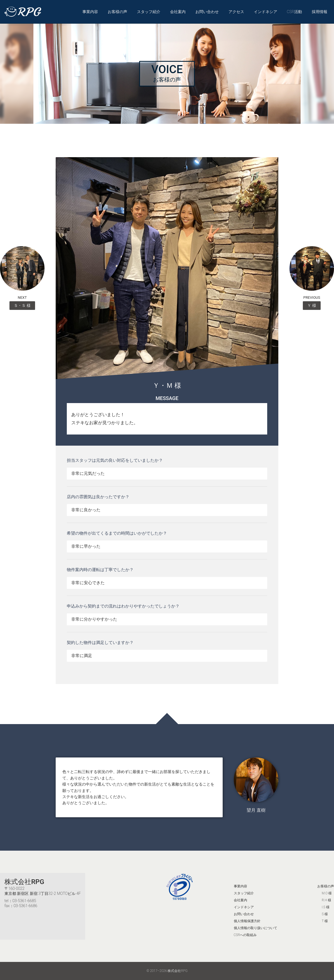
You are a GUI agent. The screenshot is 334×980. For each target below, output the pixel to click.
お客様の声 (117, 12)
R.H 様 (326, 900)
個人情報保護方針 (247, 921)
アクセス (236, 12)
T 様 (325, 921)
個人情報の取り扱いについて (256, 928)
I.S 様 (326, 907)
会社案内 (178, 12)
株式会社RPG (24, 882)
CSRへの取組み (245, 935)
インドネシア (266, 12)
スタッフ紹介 (149, 12)
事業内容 (90, 12)
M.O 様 (327, 893)
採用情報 (320, 12)
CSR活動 (294, 12)
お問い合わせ (207, 12)
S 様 (325, 914)
